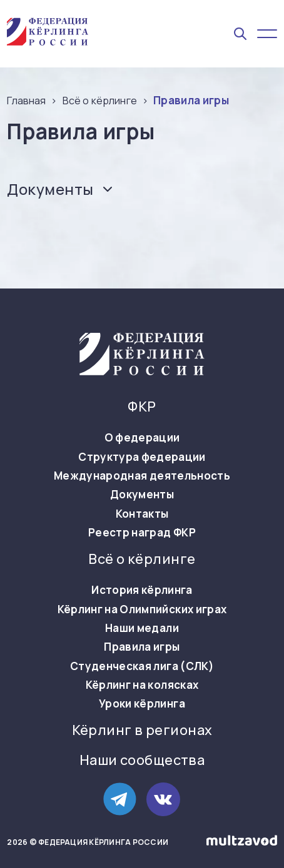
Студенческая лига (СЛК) (142, 666)
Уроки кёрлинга (142, 704)
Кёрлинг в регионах (142, 730)
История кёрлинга (142, 590)
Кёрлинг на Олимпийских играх (142, 609)
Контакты (142, 514)
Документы (142, 495)
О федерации (142, 438)
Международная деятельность (142, 476)
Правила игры (142, 647)
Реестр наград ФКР (142, 533)
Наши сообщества (142, 760)
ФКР (142, 407)
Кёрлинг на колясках (142, 685)
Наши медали (142, 628)
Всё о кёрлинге (142, 559)
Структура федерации (142, 457)
